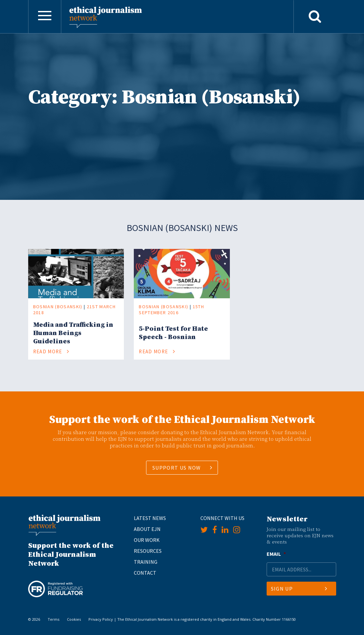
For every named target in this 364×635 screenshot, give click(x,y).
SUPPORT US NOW (177, 468)
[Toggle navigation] (45, 17)
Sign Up (299, 589)
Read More (51, 351)
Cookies (74, 619)
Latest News (150, 518)
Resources (148, 551)
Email (276, 554)
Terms (53, 619)
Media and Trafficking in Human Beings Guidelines (73, 333)
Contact (145, 573)
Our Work (147, 540)
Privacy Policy (101, 619)
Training (146, 562)
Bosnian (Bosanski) (58, 307)
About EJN (147, 529)
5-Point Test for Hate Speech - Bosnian (173, 333)
